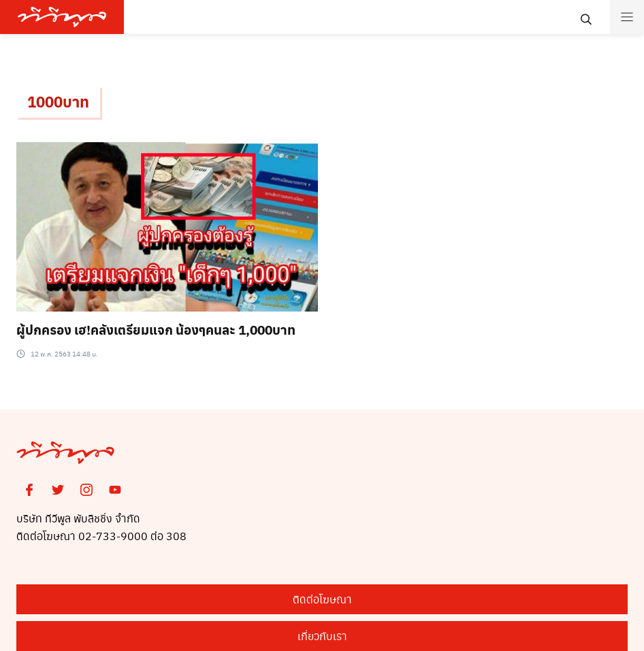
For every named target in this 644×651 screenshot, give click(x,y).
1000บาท (58, 101)
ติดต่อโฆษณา (322, 599)
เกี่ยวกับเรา (322, 636)
